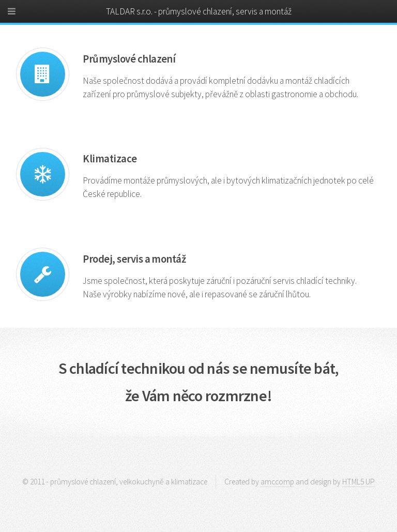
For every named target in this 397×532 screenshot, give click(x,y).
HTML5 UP (358, 482)
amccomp (277, 482)
